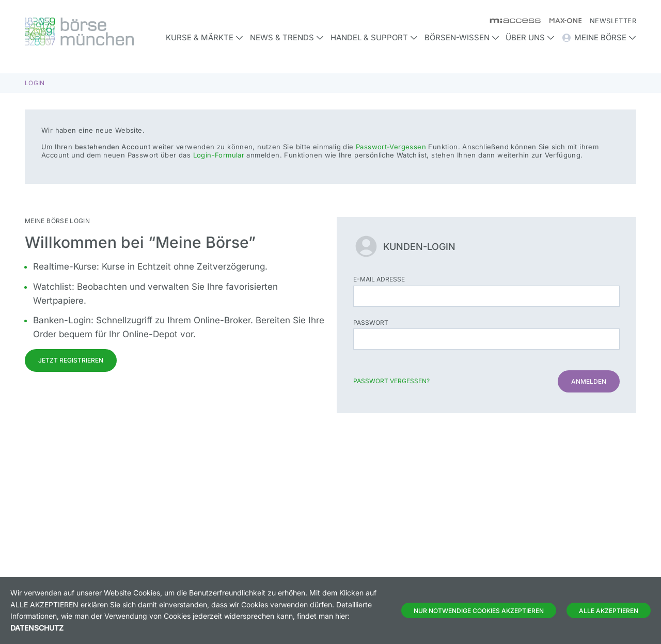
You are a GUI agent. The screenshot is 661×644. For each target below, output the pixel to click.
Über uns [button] (530, 37)
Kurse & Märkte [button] (204, 37)
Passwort (371, 323)
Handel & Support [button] (374, 37)
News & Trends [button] (287, 37)
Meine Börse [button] (599, 38)
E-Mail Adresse (379, 279)
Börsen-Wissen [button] (462, 37)
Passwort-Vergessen (391, 147)
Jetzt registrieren (71, 360)
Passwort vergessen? (391, 381)
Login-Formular (219, 155)
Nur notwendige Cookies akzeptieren (479, 611)
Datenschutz (37, 628)
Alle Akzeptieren (609, 611)
